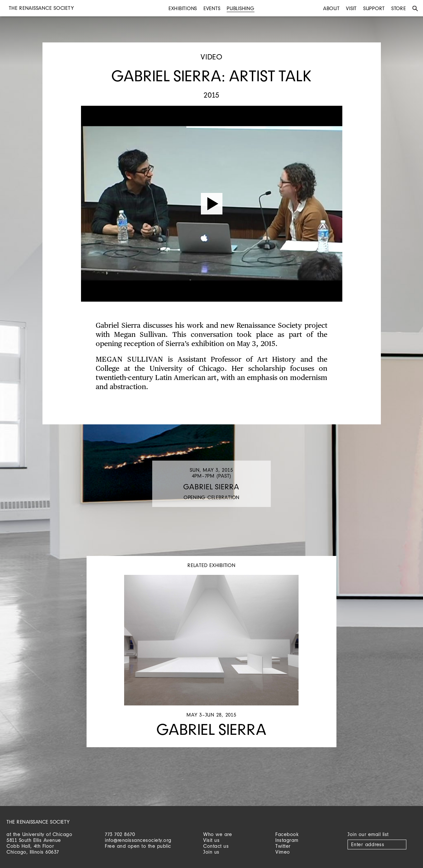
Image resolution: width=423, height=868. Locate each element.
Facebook (287, 834)
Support (374, 8)
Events (212, 8)
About (331, 8)
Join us (211, 852)
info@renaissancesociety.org (138, 840)
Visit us (211, 840)
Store (399, 8)
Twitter (283, 846)
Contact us (216, 846)
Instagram (287, 840)
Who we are (218, 834)
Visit (351, 8)
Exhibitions (183, 8)
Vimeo (283, 852)
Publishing (241, 8)
